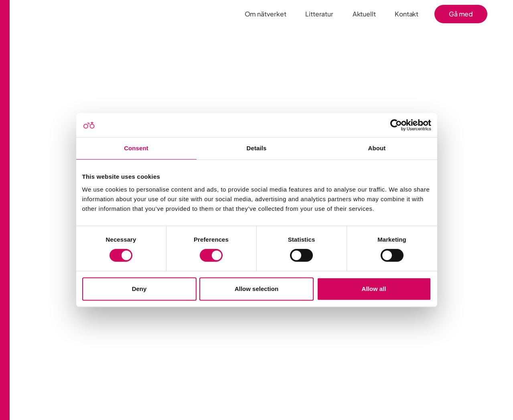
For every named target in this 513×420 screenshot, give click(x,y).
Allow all (374, 289)
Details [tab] (257, 148)
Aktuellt (364, 14)
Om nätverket (266, 14)
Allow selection (256, 289)
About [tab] (377, 148)
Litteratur (319, 14)
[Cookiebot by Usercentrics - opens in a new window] (396, 125)
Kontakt (407, 14)
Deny (139, 289)
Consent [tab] (136, 148)
